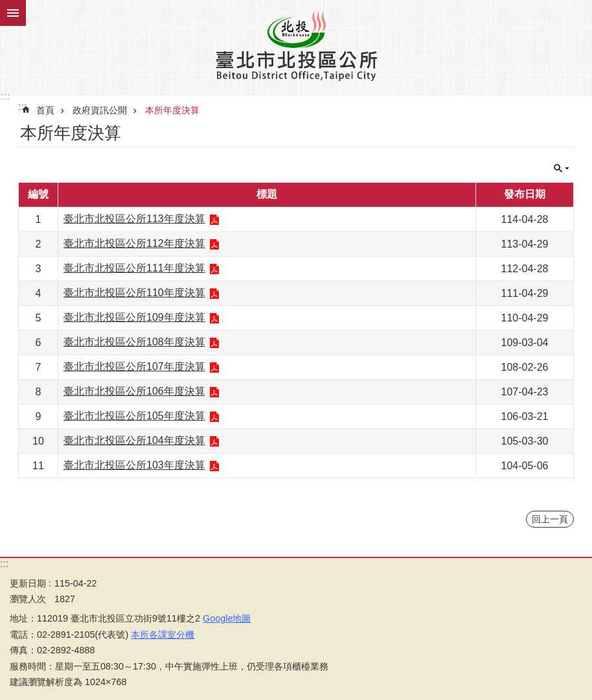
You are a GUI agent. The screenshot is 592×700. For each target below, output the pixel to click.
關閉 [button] (13, 13)
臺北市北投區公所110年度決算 (134, 293)
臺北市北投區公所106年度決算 (134, 391)
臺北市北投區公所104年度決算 (134, 440)
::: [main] (22, 107)
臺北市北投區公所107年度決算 (134, 367)
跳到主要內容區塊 (7, 7)
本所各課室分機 (163, 635)
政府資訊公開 (100, 110)
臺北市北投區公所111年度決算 (134, 268)
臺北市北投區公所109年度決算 (134, 317)
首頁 (45, 110)
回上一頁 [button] (550, 519)
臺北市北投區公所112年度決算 (134, 243)
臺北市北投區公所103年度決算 (134, 465)
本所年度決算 (172, 110)
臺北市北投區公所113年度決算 (134, 219)
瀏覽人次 (28, 599)
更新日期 (28, 583)
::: (5, 96)
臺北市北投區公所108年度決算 (134, 342)
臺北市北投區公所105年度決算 (134, 416)
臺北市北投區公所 (296, 45)
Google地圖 (227, 618)
